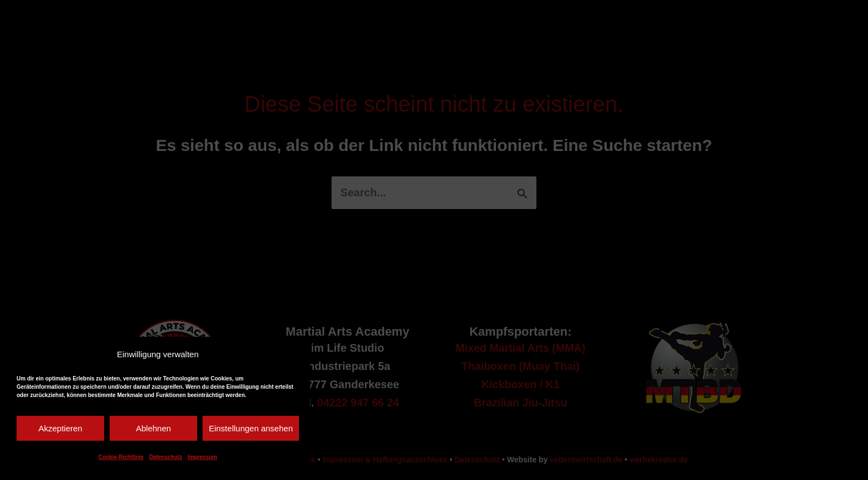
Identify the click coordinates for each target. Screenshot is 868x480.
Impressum (202, 457)
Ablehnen (153, 428)
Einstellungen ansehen (251, 428)
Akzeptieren (60, 428)
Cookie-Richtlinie (121, 457)
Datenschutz (165, 457)
